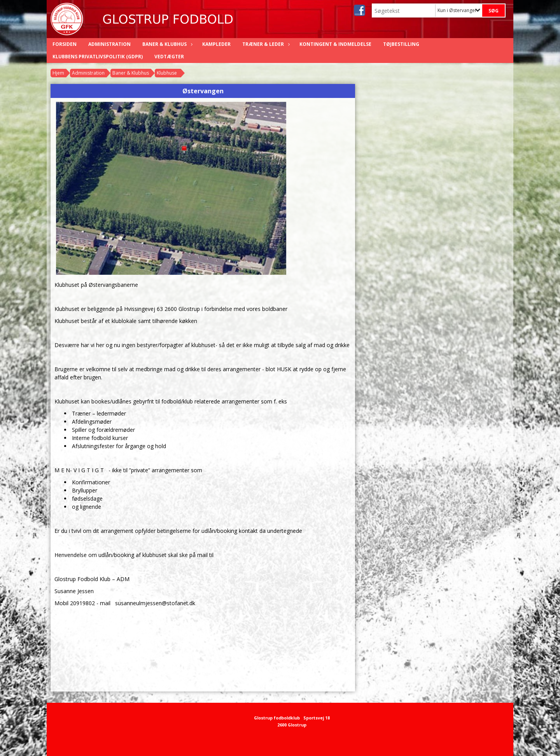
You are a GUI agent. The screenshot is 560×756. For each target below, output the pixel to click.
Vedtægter (169, 57)
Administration (109, 44)
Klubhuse (167, 73)
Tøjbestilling (401, 44)
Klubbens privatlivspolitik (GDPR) (98, 57)
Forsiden (65, 44)
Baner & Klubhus (166, 44)
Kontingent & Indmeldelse (335, 44)
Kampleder (216, 44)
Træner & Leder (265, 44)
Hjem (58, 73)
